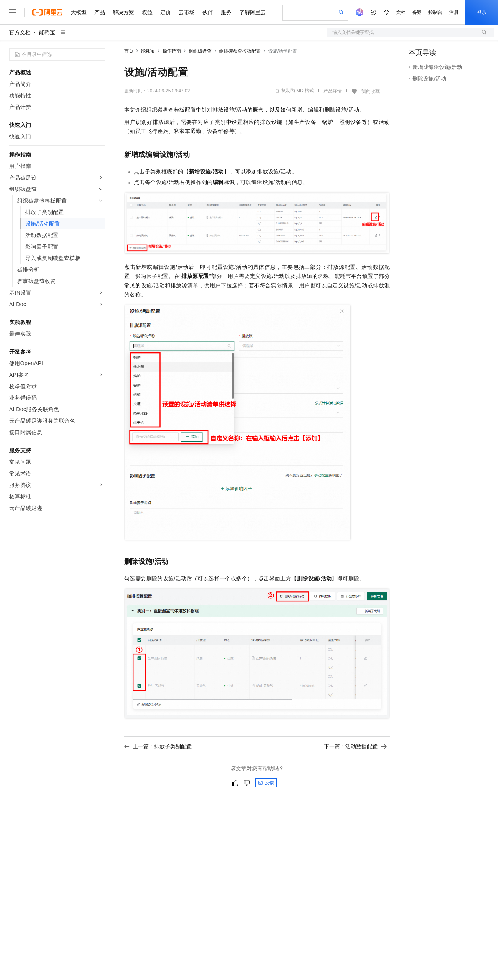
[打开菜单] (12, 12)
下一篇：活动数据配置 (355, 746)
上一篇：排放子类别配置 (158, 746)
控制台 (435, 12)
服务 (226, 12)
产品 (100, 12)
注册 (454, 12)
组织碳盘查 (200, 51)
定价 (166, 12)
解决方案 (123, 12)
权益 (147, 12)
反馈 (266, 783)
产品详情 (333, 91)
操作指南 (172, 51)
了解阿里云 (253, 12)
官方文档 (20, 32)
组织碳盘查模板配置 (240, 51)
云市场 (187, 12)
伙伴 (208, 12)
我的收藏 (371, 91)
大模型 (79, 12)
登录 (482, 12)
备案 (417, 12)
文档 (401, 12)
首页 (129, 51)
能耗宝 (47, 32)
